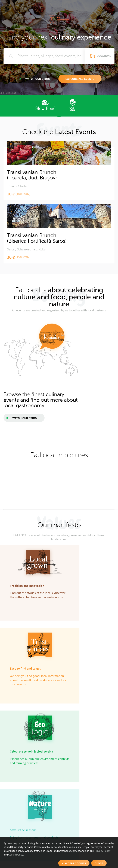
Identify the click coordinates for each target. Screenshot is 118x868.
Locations (104, 56)
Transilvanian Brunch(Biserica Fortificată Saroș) (37, 238)
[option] (4, 434)
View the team (38, 670)
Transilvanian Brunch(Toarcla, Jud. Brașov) (32, 175)
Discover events (88, 818)
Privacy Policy (103, 851)
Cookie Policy (16, 855)
